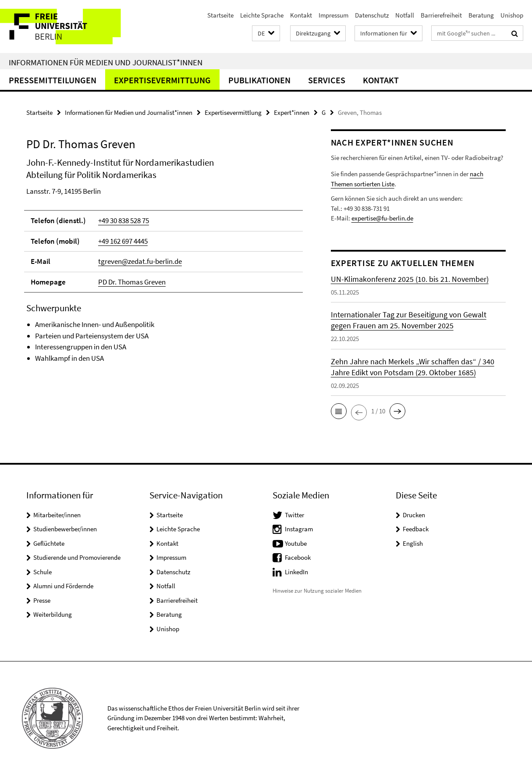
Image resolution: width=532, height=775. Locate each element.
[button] (266, 34)
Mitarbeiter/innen (57, 515)
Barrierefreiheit (441, 15)
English (413, 543)
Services (327, 80)
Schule (43, 572)
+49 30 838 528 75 (124, 220)
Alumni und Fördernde (63, 586)
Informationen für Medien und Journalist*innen (106, 62)
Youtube (296, 543)
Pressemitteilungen (53, 80)
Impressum (333, 15)
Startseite (220, 15)
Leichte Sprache (262, 15)
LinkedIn (296, 572)
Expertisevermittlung (162, 80)
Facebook (298, 557)
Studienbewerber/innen (65, 529)
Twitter (294, 515)
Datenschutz (372, 15)
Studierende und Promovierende (77, 557)
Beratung (481, 15)
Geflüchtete (49, 543)
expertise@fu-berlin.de (382, 218)
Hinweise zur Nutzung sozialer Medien (317, 591)
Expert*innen (292, 112)
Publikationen (259, 80)
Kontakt (301, 15)
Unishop (512, 15)
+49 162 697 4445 (123, 241)
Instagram (299, 529)
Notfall (405, 15)
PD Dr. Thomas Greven (132, 282)
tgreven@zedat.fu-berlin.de (140, 261)
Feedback (416, 529)
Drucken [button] (414, 515)
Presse (42, 600)
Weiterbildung (53, 614)
